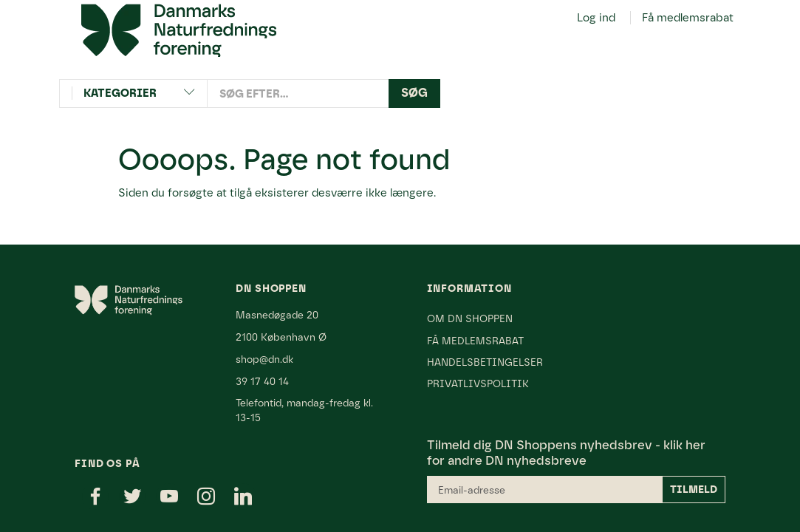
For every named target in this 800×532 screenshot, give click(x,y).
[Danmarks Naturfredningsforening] (179, 30)
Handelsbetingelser (485, 362)
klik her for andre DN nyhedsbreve (566, 453)
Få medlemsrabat (688, 18)
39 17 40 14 (262, 381)
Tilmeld (694, 490)
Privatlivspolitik (478, 383)
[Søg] (414, 93)
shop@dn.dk (264, 359)
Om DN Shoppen (470, 318)
